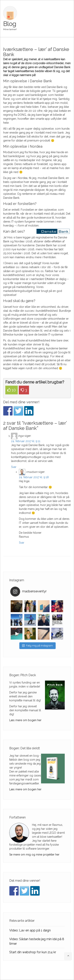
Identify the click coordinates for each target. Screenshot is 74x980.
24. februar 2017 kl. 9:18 (34, 477)
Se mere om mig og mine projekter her (34, 855)
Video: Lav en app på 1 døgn (30, 930)
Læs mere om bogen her (25, 720)
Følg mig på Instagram (37, 646)
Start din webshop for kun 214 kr (33, 952)
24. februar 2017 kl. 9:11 (26, 441)
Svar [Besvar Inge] (14, 467)
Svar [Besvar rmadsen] (22, 543)
